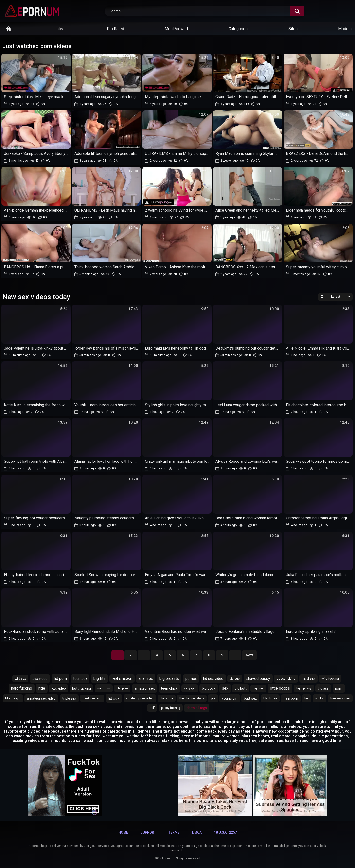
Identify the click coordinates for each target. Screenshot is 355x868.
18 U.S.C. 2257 (225, 832)
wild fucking (330, 678)
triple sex (69, 698)
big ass (323, 688)
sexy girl (190, 688)
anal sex (146, 678)
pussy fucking (171, 708)
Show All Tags (197, 708)
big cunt (258, 688)
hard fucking (22, 688)
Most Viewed (176, 29)
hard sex (308, 678)
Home (123, 832)
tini (307, 698)
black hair (270, 698)
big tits (99, 678)
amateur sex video (41, 698)
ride (42, 688)
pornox (191, 679)
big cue (235, 679)
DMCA (197, 832)
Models (345, 29)
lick (213, 698)
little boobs (280, 688)
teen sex (80, 679)
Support (148, 832)
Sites (293, 29)
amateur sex (144, 688)
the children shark (192, 698)
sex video (40, 679)
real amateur (122, 678)
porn (339, 688)
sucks (319, 698)
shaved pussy (258, 678)
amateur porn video (140, 698)
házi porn (291, 698)
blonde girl (13, 698)
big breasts (169, 678)
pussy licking (286, 678)
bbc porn (122, 688)
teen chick (169, 688)
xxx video (59, 688)
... (235, 655)
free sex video (340, 698)
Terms (174, 832)
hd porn (60, 678)
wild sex (20, 679)
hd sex (114, 698)
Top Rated (115, 29)
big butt (241, 688)
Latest (60, 29)
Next (249, 655)
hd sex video (213, 679)
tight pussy (304, 688)
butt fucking (82, 688)
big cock (209, 688)
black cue (167, 698)
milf (152, 708)
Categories (238, 29)
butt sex (250, 698)
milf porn (104, 688)
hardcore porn (92, 698)
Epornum (168, 858)
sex (225, 688)
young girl (230, 698)
